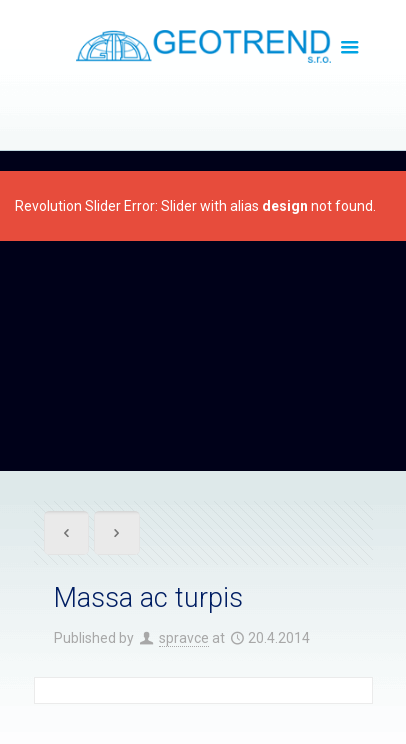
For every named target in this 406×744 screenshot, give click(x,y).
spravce (184, 638)
